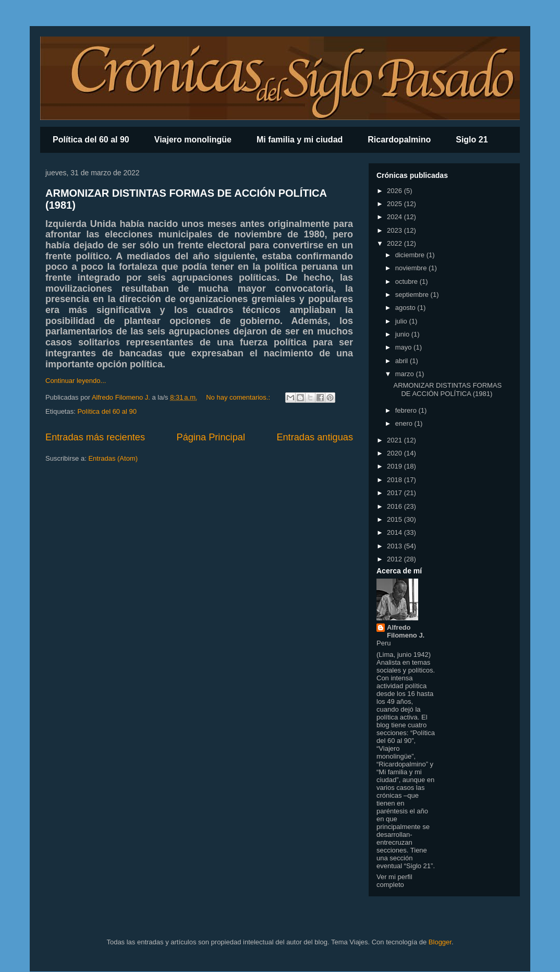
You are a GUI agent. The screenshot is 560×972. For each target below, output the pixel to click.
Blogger (440, 942)
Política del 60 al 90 (91, 140)
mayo (404, 347)
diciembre (411, 255)
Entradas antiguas (315, 437)
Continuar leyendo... (76, 381)
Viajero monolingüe (193, 140)
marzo (406, 374)
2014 (395, 532)
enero (405, 423)
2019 (395, 466)
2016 (395, 506)
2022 (395, 243)
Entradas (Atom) (113, 458)
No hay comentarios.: (239, 397)
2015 (395, 519)
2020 (395, 453)
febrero (407, 410)
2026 (395, 191)
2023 (395, 230)
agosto (406, 308)
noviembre (412, 268)
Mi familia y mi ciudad (300, 140)
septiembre (413, 295)
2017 (395, 493)
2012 (395, 559)
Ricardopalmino (399, 140)
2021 (395, 440)
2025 (395, 204)
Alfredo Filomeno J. (406, 631)
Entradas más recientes (95, 437)
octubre (407, 281)
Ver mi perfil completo (394, 881)
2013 (395, 546)
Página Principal (211, 437)
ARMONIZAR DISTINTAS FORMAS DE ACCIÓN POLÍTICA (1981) (447, 389)
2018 (395, 480)
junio (403, 334)
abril (403, 361)
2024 (395, 217)
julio (402, 321)
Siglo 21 (472, 140)
